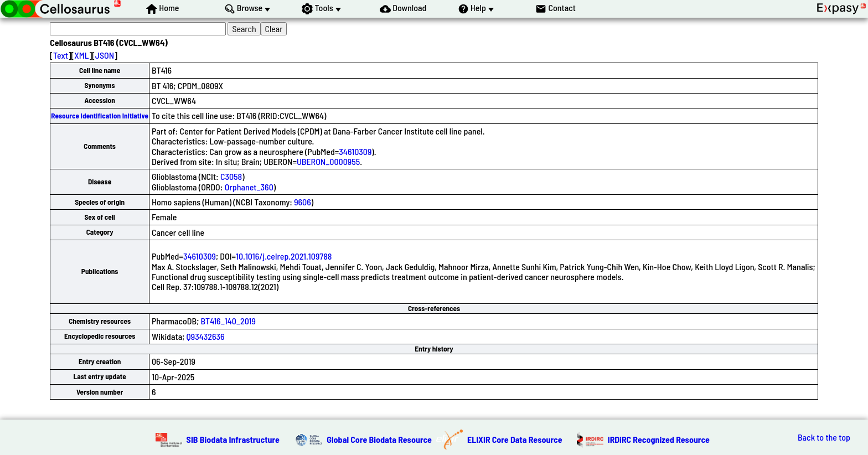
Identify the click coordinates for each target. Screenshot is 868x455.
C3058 (231, 176)
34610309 (355, 151)
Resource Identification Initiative (100, 116)
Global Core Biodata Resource (379, 439)
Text (61, 55)
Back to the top (824, 437)
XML (81, 55)
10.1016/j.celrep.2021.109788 (284, 256)
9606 (303, 202)
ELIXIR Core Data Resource (515, 439)
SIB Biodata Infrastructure (233, 439)
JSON (105, 55)
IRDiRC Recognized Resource (659, 439)
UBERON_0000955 (328, 161)
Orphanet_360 (249, 187)
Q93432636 (206, 336)
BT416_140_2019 (228, 321)
